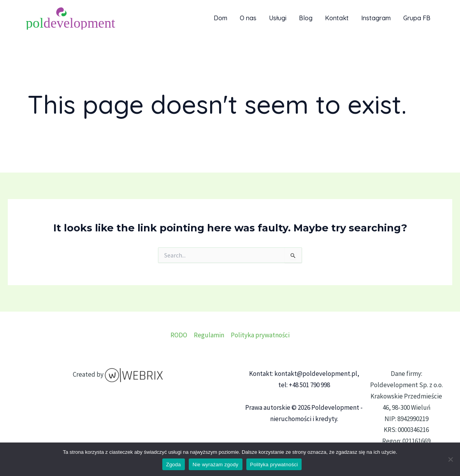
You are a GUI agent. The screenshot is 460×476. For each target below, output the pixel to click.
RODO (179, 335)
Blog (306, 18)
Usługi (278, 18)
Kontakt (337, 18)
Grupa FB (417, 18)
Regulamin (209, 335)
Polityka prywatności (260, 335)
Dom (220, 18)
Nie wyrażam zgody (216, 465)
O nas (248, 18)
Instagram (376, 18)
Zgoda (174, 465)
